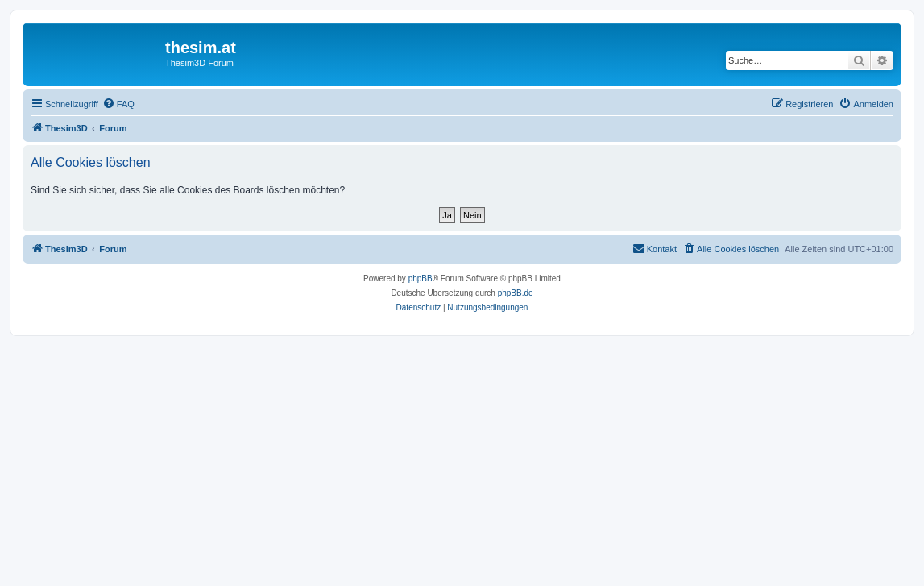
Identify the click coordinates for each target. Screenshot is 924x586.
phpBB (421, 278)
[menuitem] (118, 104)
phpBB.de (516, 293)
